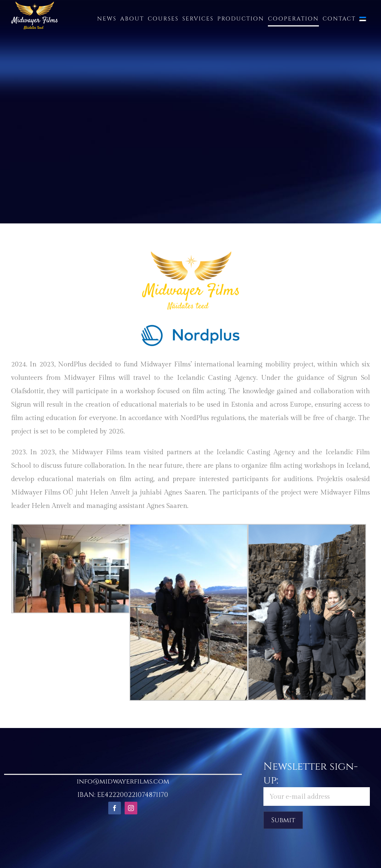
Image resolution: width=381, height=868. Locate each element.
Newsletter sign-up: (317, 783)
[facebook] (115, 808)
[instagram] (131, 808)
